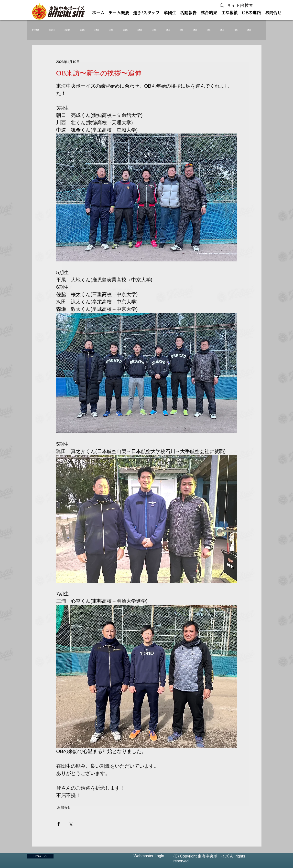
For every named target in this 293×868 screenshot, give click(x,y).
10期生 (154, 30)
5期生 (222, 30)
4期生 (235, 30)
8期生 (181, 30)
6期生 (209, 30)
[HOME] (40, 856)
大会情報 (67, 30)
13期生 (111, 30)
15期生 (82, 30)
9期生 (168, 30)
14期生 (97, 30)
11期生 (140, 30)
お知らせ (52, 30)
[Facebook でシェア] (59, 824)
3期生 (249, 30)
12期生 (125, 30)
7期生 (195, 30)
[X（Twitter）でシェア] (71, 824)
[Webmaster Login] (149, 856)
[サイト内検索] (241, 5)
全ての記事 (35, 30)
